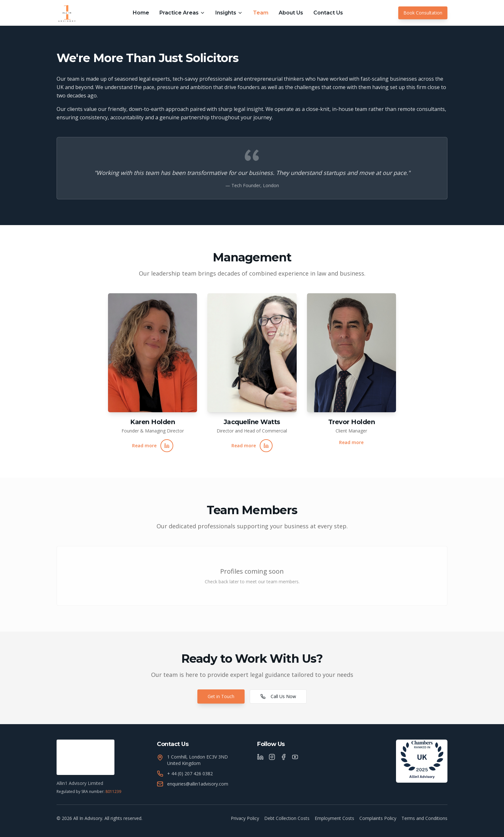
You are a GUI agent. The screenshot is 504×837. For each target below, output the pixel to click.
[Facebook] (283, 757)
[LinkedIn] (260, 757)
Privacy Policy (245, 818)
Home (141, 13)
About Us (291, 13)
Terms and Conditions (424, 818)
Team (261, 13)
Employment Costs (334, 818)
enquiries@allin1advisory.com (198, 784)
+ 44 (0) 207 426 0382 (190, 773)
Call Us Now (278, 696)
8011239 (113, 792)
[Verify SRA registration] (85, 757)
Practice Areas (182, 13)
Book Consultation (423, 13)
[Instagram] (272, 757)
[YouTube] (295, 757)
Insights (229, 13)
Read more (144, 446)
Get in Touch (221, 696)
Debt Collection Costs (287, 818)
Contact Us (328, 13)
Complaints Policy (378, 818)
